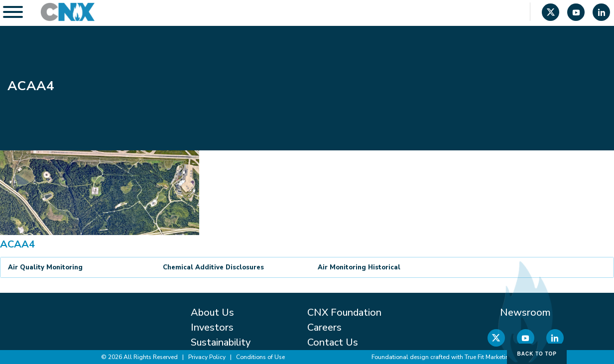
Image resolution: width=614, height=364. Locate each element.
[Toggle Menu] (13, 12)
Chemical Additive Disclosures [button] (213, 267)
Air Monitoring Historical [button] (359, 267)
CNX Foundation (344, 312)
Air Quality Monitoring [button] (45, 267)
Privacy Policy (207, 357)
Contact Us (333, 342)
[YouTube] (576, 13)
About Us (212, 312)
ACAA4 (17, 244)
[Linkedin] (601, 13)
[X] (551, 13)
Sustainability (221, 342)
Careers (324, 327)
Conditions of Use (260, 357)
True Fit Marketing (489, 357)
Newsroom (525, 312)
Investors (212, 327)
